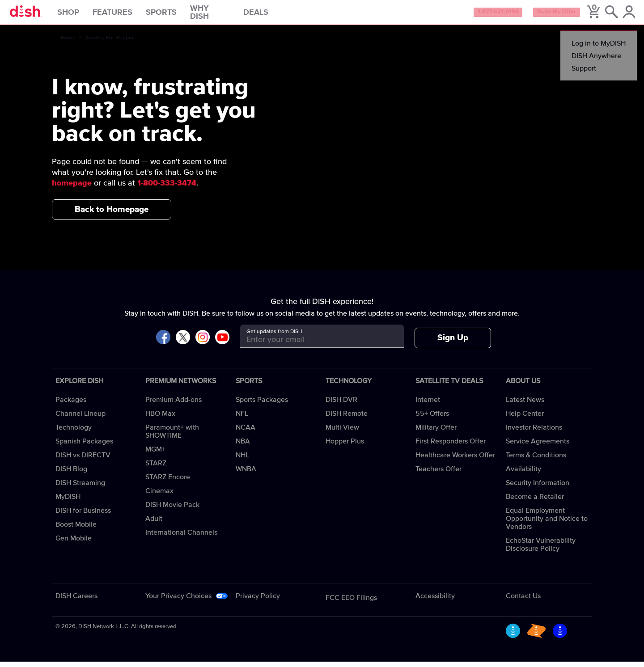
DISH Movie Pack (172, 510)
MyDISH (68, 502)
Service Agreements (538, 447)
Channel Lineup (80, 419)
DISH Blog (71, 474)
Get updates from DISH (274, 337)
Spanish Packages (84, 447)
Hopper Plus (345, 447)
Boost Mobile (76, 530)
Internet (428, 405)
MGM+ (155, 455)
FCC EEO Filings (351, 603)
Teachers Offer (439, 474)
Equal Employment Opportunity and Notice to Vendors (547, 524)
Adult (154, 524)
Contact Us (523, 601)
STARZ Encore (168, 482)
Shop (83, 15)
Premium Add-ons (174, 405)
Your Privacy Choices (178, 601)
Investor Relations (534, 433)
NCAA (246, 433)
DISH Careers (76, 601)
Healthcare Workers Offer (455, 460)
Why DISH (224, 15)
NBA (243, 447)
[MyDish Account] (624, 15)
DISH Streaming (80, 488)
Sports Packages (262, 405)
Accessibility (435, 601)
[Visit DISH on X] (183, 343)
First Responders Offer (451, 447)
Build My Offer (545, 15)
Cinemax (159, 496)
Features (127, 15)
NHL (242, 460)
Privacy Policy (258, 601)
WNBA (246, 474)
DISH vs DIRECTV (83, 460)
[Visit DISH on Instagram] (203, 343)
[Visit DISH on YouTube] (222, 343)
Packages (71, 405)
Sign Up (453, 343)
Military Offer (436, 433)
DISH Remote (347, 419)
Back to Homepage (112, 214)
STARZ (156, 469)
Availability (523, 474)
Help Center (525, 419)
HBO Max (160, 419)
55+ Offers (432, 419)
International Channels (181, 538)
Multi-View (342, 433)
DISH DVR (341, 405)
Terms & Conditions (536, 460)
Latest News (525, 405)
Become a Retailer (535, 502)
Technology (74, 433)
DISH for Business (83, 516)
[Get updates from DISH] (314, 345)
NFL (242, 419)
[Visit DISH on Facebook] (163, 343)
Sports (176, 15)
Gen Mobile (74, 544)
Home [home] (68, 43)
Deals (270, 15)
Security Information (538, 488)
